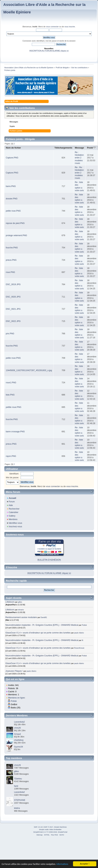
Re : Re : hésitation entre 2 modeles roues (79, 173)
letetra (17, 808)
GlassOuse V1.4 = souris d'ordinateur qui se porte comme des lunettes (38, 633)
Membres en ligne (16, 698)
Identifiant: (14, 474)
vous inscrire (70, 27)
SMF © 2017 (48, 827)
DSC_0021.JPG (13, 309)
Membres (13, 519)
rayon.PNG (11, 456)
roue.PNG (10, 272)
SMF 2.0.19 (38, 827)
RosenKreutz (79, 648)
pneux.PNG (11, 444)
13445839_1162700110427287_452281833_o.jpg (29, 370)
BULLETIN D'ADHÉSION (49, 560)
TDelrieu (18, 779)
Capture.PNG (12, 158)
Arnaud (17, 734)
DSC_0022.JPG (13, 321)
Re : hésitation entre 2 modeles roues (79, 158)
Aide (11, 505)
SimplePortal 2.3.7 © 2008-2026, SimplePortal (50, 832)
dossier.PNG (12, 199)
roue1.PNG (11, 383)
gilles (20, 602)
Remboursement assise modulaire (21, 617)
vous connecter (52, 27)
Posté (91, 148)
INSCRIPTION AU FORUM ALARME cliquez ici (49, 51)
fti (82, 640)
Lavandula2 (19, 722)
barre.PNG (11, 186)
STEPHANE (20, 800)
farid (16, 786)
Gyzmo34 (18, 747)
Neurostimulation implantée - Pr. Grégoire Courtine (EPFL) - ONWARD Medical (42, 625)
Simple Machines (60, 827)
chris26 (17, 728)
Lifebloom (10, 602)
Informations (62, 864)
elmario (21, 610)
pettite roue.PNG (14, 407)
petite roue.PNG (13, 211)
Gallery (12, 516)
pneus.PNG (11, 260)
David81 (44, 617)
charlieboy (19, 740)
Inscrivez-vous (15, 527)
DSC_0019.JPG (13, 284)
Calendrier (13, 512)
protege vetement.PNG (16, 235)
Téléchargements (63, 148)
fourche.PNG (12, 248)
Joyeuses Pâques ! (14, 671)
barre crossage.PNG (15, 432)
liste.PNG (10, 395)
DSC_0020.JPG (13, 297)
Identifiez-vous (15, 523)
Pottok (84, 625)
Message (79, 148)
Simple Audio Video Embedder (50, 829)
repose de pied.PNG (15, 223)
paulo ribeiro (79, 633)
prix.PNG (10, 334)
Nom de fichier (13, 148)
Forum (12, 502)
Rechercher (14, 509)
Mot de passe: (12, 478)
